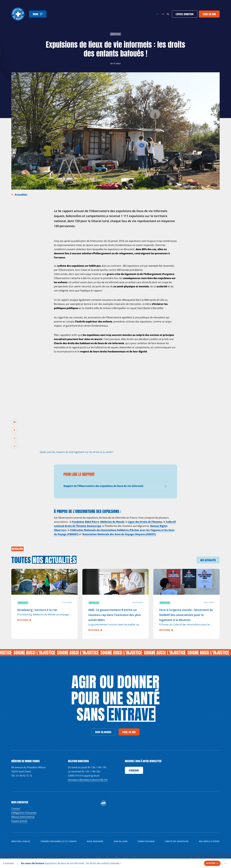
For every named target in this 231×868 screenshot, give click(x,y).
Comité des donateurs (177, 841)
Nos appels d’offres (209, 841)
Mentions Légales (21, 841)
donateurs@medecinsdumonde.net (88, 780)
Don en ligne (121, 841)
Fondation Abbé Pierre (86, 522)
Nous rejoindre (95, 841)
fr (163, 14)
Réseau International (23, 817)
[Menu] (38, 14)
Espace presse (19, 821)
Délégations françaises (24, 813)
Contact (16, 809)
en (157, 14)
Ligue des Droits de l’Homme (145, 522)
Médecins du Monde (112, 522)
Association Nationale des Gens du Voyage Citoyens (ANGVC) (119, 534)
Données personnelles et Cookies (59, 841)
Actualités (21, 195)
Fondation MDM (146, 841)
